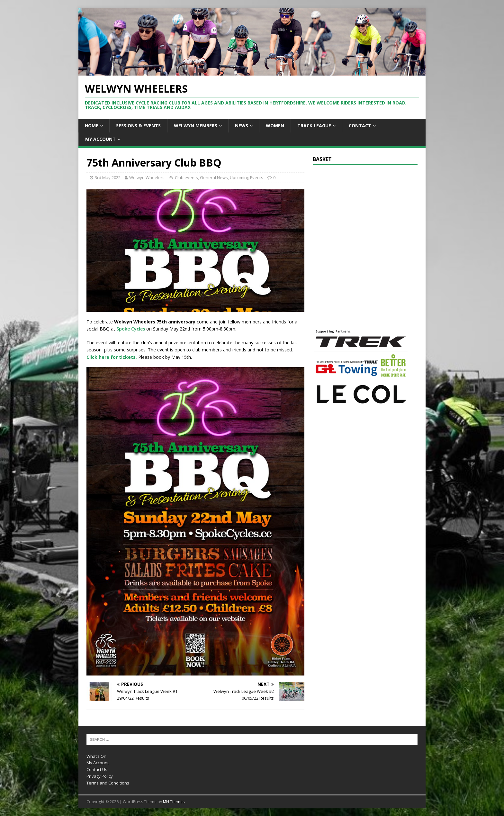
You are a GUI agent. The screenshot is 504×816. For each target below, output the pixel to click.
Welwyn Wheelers (147, 177)
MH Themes (174, 802)
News (242, 126)
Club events (186, 177)
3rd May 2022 (108, 177)
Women (275, 126)
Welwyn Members (196, 126)
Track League (314, 126)
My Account (100, 139)
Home (92, 126)
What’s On (96, 756)
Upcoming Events (247, 177)
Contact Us (97, 769)
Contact (360, 126)
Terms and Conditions (108, 783)
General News (214, 177)
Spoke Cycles (131, 329)
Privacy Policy (100, 776)
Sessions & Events (138, 126)
